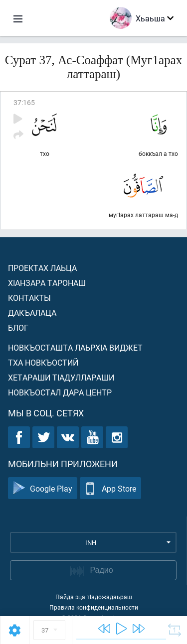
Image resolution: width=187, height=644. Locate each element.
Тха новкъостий (43, 362)
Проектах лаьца (42, 268)
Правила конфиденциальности (94, 607)
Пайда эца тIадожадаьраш (94, 597)
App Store (110, 488)
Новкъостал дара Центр (60, 392)
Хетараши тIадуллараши (61, 377)
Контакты (29, 298)
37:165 (24, 102)
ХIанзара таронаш (47, 283)
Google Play (43, 488)
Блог (18, 327)
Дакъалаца (32, 313)
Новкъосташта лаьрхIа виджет (75, 347)
